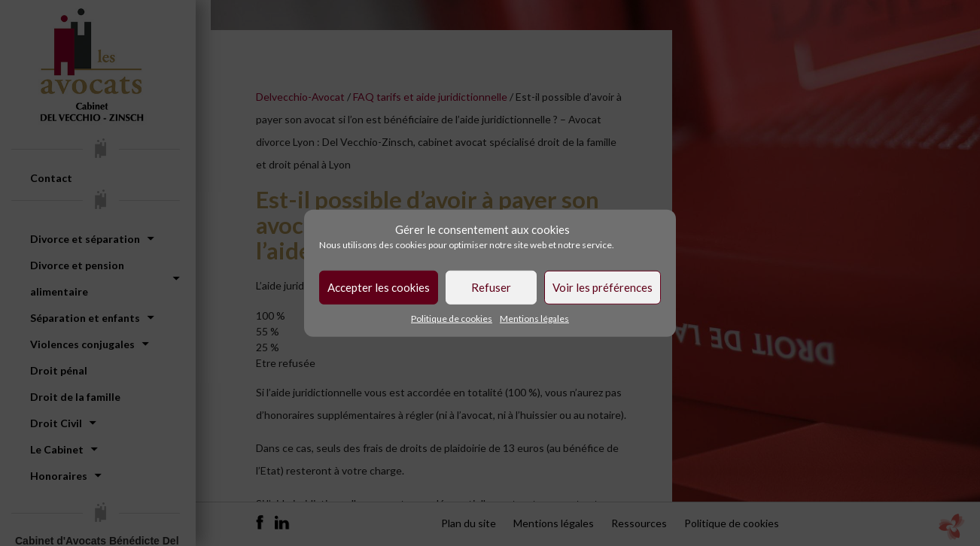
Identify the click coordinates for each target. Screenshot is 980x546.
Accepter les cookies (379, 287)
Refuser (491, 287)
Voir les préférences (603, 287)
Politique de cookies (452, 318)
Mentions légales (534, 318)
